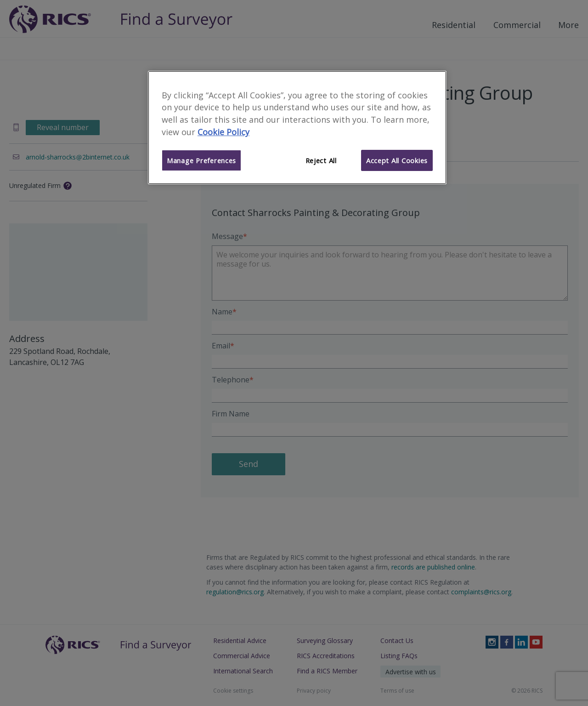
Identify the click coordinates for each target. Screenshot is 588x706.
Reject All (321, 160)
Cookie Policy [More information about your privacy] (223, 132)
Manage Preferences (201, 160)
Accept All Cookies (397, 160)
